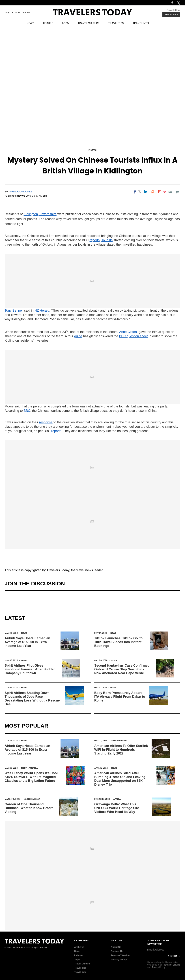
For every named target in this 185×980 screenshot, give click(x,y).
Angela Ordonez (20, 191)
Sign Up (173, 956)
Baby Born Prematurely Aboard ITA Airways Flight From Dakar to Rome (120, 697)
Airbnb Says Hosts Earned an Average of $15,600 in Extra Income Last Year (27, 642)
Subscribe (171, 15)
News (92, 150)
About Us (116, 947)
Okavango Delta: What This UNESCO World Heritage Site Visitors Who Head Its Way (117, 808)
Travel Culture (82, 964)
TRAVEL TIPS (116, 23)
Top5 (77, 959)
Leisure (78, 955)
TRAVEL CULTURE (89, 23)
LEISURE (48, 23)
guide (78, 336)
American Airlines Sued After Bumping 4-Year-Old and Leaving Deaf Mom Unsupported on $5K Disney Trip (120, 779)
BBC (27, 411)
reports (95, 240)
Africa (117, 799)
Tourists (107, 240)
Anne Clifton (128, 332)
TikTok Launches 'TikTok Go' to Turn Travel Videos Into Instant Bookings (118, 642)
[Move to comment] (177, 192)
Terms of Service (120, 955)
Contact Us (117, 951)
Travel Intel (80, 972)
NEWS (30, 23)
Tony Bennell (14, 311)
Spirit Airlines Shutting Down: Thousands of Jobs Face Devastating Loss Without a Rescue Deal (32, 699)
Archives (79, 947)
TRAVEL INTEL (141, 23)
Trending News (119, 741)
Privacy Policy (119, 959)
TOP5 (65, 23)
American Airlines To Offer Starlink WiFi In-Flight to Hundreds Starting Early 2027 (121, 750)
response (46, 422)
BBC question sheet (133, 336)
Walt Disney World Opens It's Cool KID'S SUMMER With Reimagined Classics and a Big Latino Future (31, 777)
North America (29, 768)
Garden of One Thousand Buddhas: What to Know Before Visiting (29, 808)
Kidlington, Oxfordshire (40, 214)
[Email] (170, 192)
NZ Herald (42, 311)
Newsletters (174, 10)
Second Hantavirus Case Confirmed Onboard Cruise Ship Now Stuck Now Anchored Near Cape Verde (122, 669)
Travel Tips (80, 968)
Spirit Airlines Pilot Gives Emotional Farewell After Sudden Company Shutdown (30, 669)
